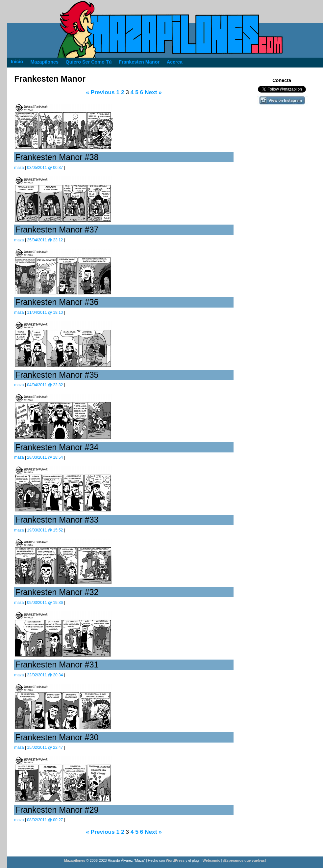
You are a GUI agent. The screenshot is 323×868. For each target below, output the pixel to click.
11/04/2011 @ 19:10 (45, 312)
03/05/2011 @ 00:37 (45, 168)
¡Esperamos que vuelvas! (244, 860)
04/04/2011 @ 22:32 (45, 385)
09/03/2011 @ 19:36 (45, 603)
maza (19, 168)
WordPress (175, 860)
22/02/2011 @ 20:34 (45, 675)
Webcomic (211, 860)
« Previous (100, 92)
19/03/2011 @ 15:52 (45, 530)
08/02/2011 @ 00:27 (45, 820)
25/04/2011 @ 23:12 (45, 240)
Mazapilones (75, 860)
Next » (153, 92)
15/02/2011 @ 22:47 (45, 747)
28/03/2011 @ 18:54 (45, 457)
